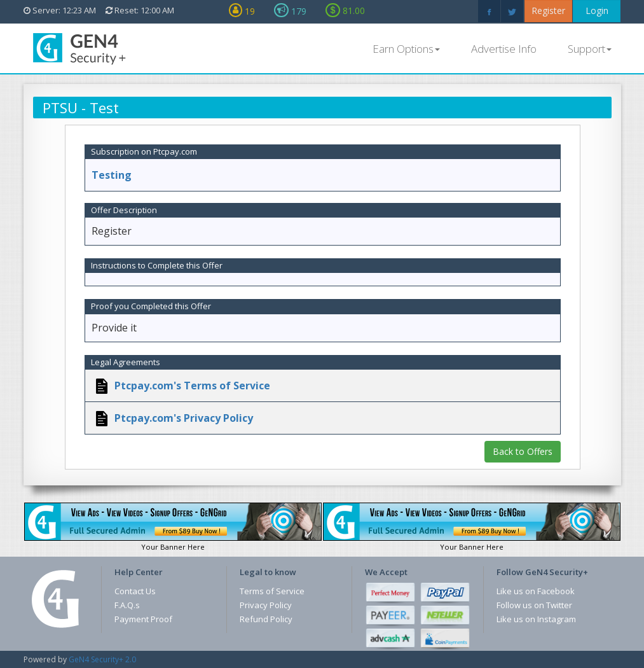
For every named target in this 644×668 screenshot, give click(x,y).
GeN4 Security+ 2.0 (102, 659)
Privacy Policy (266, 605)
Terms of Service (272, 591)
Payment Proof (143, 619)
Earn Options (406, 49)
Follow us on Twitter (534, 605)
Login (597, 10)
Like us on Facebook (536, 591)
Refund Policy (266, 619)
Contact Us (135, 591)
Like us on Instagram (536, 619)
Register (548, 10)
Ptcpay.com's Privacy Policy (182, 418)
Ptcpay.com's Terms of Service (191, 386)
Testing (112, 175)
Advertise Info (504, 49)
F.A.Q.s (127, 605)
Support (590, 49)
